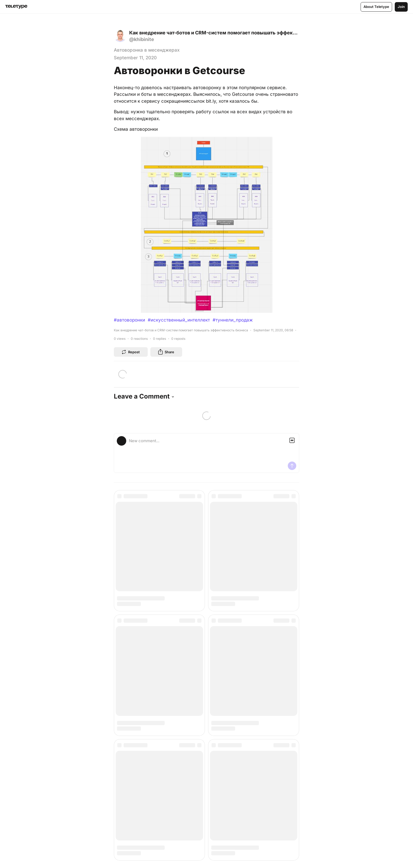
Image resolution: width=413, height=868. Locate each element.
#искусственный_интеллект (179, 320)
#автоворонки (129, 320)
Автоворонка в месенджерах (147, 50)
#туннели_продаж (233, 320)
